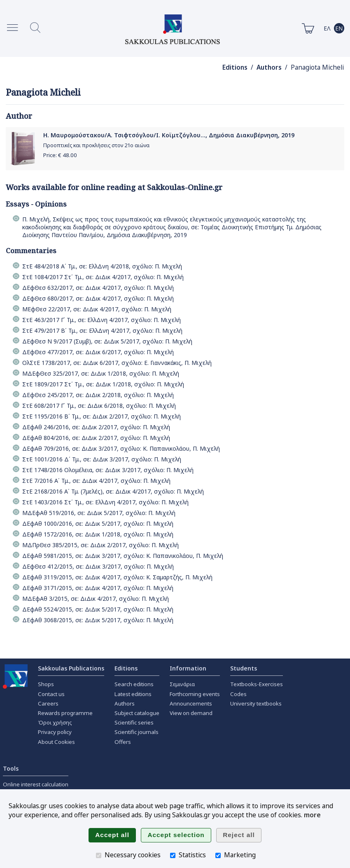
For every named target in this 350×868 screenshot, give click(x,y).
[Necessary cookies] (99, 855)
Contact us (51, 694)
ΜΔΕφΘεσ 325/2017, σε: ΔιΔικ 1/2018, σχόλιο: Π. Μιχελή (101, 373)
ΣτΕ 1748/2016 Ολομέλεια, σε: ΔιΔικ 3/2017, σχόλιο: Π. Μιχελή (108, 470)
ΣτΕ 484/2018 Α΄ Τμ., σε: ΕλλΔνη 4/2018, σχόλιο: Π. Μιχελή (102, 266)
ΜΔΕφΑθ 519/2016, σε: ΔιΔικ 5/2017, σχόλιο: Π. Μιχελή (99, 513)
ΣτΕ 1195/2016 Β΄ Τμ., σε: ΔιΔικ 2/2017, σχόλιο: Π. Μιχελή (101, 416)
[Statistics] (173, 855)
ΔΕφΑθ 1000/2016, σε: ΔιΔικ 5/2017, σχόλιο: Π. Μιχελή (98, 523)
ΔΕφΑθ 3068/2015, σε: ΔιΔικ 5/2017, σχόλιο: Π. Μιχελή (98, 620)
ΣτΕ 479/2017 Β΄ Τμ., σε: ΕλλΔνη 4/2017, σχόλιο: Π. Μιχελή (102, 330)
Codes (238, 694)
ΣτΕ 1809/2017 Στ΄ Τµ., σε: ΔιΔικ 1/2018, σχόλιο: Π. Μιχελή (103, 384)
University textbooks (256, 703)
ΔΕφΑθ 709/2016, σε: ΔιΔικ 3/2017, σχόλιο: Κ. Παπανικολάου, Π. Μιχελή (121, 448)
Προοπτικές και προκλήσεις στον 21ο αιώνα (96, 145)
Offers (123, 742)
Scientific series (134, 722)
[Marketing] (218, 855)
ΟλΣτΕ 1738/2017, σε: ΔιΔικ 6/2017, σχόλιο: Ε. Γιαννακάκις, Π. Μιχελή (117, 363)
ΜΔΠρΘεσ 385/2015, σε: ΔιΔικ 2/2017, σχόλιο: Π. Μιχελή (100, 545)
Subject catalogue (137, 713)
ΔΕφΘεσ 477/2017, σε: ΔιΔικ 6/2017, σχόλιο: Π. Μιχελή (98, 352)
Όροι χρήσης (55, 722)
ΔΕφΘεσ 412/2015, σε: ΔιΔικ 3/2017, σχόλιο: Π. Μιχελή (98, 566)
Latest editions (133, 694)
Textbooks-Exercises (257, 684)
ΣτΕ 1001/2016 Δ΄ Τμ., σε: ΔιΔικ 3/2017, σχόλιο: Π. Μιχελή (102, 459)
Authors (269, 67)
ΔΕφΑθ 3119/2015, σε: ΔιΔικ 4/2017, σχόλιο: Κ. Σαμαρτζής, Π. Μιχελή (117, 577)
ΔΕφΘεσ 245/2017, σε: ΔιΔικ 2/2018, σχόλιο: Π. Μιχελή (98, 395)
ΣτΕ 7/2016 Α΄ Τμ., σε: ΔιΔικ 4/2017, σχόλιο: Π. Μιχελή (96, 481)
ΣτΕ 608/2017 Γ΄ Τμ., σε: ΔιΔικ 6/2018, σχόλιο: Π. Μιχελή (99, 406)
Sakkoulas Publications (71, 668)
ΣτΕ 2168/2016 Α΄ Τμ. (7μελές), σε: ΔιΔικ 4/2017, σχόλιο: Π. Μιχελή (113, 491)
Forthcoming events (195, 694)
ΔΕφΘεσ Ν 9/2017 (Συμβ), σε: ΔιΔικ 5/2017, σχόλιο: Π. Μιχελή (107, 341)
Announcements (191, 703)
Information (188, 668)
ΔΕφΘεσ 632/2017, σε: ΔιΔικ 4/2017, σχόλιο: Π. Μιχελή (98, 288)
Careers (48, 703)
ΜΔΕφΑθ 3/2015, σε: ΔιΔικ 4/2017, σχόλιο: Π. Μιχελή (96, 599)
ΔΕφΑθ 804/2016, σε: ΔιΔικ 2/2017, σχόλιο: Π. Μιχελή (96, 438)
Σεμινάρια (182, 684)
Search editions (134, 684)
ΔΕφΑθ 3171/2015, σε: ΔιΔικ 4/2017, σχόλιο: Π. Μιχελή (98, 588)
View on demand (191, 713)
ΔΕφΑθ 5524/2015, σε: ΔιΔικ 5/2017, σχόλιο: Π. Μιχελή (98, 609)
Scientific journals (136, 732)
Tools (11, 768)
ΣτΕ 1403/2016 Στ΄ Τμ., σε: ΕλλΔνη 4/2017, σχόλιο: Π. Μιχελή (105, 502)
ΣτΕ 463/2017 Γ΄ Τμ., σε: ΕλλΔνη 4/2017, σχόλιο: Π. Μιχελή (101, 320)
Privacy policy (55, 732)
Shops (46, 684)
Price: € (60, 155)
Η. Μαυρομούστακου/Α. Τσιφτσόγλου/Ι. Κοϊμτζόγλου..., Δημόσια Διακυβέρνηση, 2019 (169, 135)
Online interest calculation (36, 784)
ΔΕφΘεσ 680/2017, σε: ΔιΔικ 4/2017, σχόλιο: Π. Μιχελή (98, 298)
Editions (235, 67)
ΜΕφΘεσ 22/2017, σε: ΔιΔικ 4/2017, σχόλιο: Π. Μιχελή (97, 309)
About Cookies (56, 742)
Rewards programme (65, 713)
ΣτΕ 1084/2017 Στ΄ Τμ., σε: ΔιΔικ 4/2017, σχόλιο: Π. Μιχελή (103, 277)
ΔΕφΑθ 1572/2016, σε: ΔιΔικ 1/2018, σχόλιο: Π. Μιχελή (98, 534)
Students (244, 668)
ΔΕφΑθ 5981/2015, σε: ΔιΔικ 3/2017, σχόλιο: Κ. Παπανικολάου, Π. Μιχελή (123, 556)
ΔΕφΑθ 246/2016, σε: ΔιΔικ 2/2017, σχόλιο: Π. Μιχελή (96, 427)
